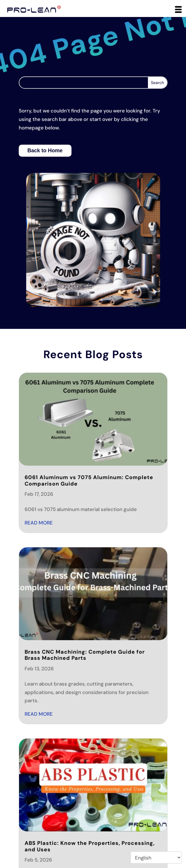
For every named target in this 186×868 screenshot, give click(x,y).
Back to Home (45, 151)
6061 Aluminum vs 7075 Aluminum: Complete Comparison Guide (89, 481)
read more (39, 523)
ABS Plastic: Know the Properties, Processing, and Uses (90, 846)
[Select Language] (156, 857)
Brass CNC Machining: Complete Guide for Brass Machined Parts (85, 655)
